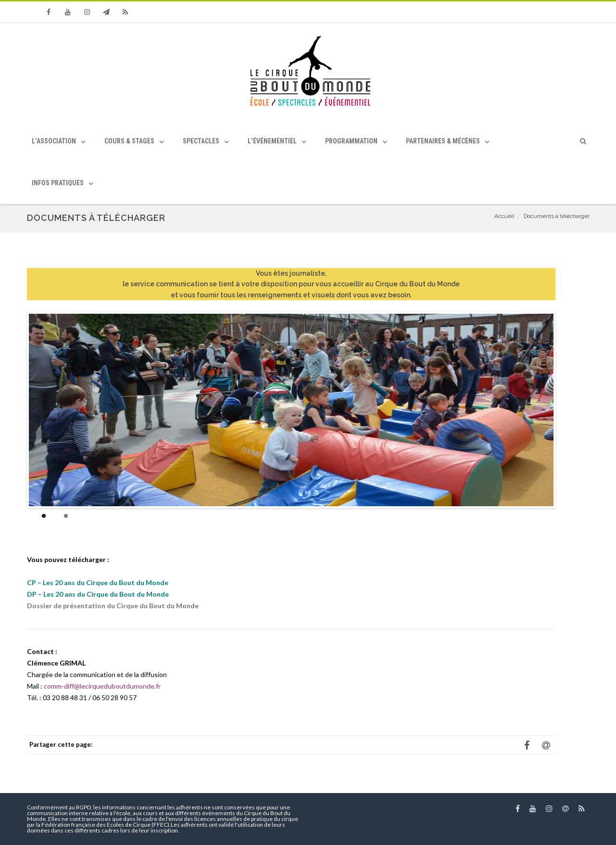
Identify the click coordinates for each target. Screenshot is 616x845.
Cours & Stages (129, 141)
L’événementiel (272, 141)
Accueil (504, 216)
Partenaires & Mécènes (443, 141)
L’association (54, 141)
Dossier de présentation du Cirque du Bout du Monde (113, 606)
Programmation (351, 141)
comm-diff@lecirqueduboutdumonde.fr (102, 686)
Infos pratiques (58, 183)
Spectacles (201, 141)
